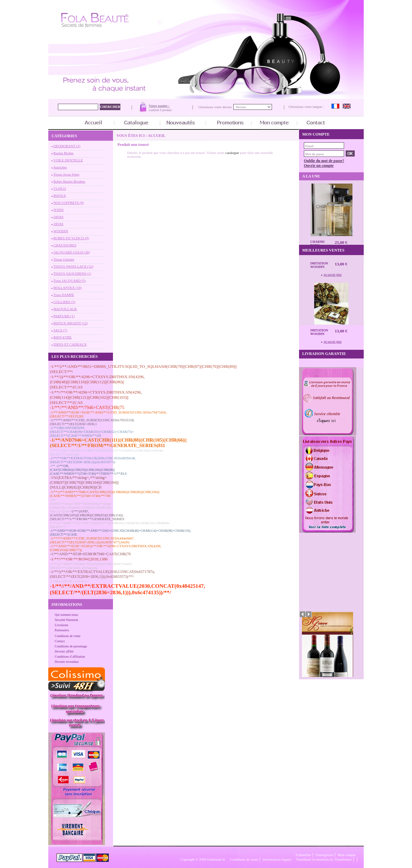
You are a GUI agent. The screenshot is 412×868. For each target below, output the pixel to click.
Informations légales (277, 859)
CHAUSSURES (65, 245)
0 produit (166, 110)
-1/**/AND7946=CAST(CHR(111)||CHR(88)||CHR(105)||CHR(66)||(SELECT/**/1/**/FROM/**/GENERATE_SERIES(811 (118, 443)
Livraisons (61, 625)
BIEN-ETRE (63, 337)
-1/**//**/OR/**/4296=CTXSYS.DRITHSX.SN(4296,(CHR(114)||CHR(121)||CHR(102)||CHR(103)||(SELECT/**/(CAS (96, 397)
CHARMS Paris (317, 243)
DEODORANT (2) (67, 146)
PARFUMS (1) (64, 316)
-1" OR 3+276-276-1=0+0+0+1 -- (70, 581)
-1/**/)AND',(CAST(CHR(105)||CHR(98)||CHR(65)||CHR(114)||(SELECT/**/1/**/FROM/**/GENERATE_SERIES (87, 515)
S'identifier (303, 855)
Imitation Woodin (319, 265)
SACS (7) (60, 330)
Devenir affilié (64, 651)
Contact (60, 641)
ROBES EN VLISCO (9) (71, 238)
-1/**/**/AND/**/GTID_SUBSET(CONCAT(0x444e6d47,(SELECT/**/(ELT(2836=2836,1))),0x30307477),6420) (92, 540)
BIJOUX (60, 196)
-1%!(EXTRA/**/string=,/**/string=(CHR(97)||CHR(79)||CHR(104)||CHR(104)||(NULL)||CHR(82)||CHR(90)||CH (84, 482)
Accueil (157, 136)
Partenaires (62, 630)
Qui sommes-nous (66, 615)
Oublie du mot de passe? (324, 161)
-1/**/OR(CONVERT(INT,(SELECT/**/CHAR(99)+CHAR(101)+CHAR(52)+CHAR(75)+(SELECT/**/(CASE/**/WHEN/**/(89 (92, 432)
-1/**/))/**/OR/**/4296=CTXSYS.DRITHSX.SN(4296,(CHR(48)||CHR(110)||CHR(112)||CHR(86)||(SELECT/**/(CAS (97, 382)
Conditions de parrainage (71, 646)
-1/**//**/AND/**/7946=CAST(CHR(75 (87, 408)
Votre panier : (159, 106)
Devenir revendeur (67, 662)
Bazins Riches (64, 153)
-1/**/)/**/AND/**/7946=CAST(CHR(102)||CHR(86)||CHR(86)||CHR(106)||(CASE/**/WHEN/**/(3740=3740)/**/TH (105, 494)
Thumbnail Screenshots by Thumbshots (324, 859)
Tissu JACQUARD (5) (70, 281)
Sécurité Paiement (66, 620)
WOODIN (61, 231)
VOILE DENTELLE (68, 160)
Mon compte (347, 855)
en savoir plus (333, 275)
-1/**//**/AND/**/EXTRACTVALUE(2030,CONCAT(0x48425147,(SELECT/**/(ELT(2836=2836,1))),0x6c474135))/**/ (127, 589)
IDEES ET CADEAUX (70, 344)
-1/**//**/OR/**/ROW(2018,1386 (79, 559)
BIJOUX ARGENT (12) (71, 323)
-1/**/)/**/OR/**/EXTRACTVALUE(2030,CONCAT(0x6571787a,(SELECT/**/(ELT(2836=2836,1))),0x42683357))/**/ (102, 574)
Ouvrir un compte (319, 166)
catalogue (232, 153)
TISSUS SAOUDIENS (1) (72, 273)
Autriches (60, 167)
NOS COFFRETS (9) (69, 203)
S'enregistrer (324, 855)
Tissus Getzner (64, 259)
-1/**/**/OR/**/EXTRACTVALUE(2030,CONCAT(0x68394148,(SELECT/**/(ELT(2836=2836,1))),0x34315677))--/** (93, 462)
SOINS (59, 210)
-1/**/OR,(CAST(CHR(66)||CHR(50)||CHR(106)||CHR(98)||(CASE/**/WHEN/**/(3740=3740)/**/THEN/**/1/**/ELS (88, 470)
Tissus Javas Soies (66, 174)
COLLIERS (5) (64, 302)
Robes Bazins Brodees (69, 181)
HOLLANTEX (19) (68, 288)
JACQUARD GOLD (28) (72, 252)
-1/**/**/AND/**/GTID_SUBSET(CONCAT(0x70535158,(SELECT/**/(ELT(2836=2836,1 (92, 422)
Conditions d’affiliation (70, 657)
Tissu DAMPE (64, 295)
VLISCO (60, 188)
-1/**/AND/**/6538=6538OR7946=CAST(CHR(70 (90, 554)
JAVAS (58, 217)
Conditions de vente (68, 636)
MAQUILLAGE (65, 309)
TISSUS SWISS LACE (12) (73, 266)
